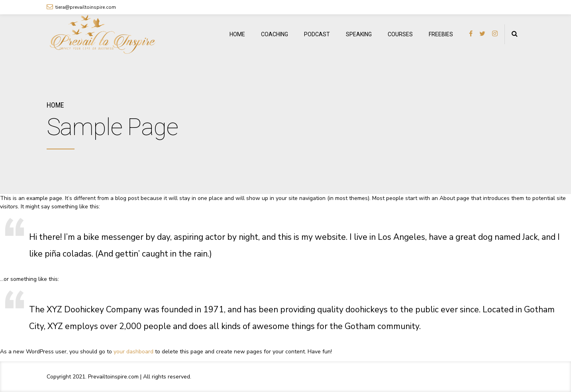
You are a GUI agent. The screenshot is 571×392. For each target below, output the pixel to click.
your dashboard (133, 352)
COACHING (275, 34)
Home (55, 105)
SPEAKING (359, 34)
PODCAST (317, 34)
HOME (237, 34)
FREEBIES (441, 34)
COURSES (400, 34)
